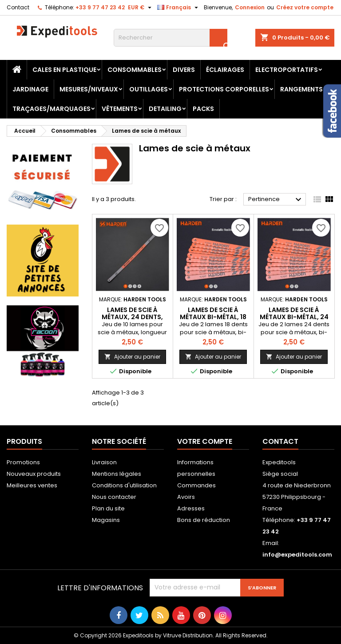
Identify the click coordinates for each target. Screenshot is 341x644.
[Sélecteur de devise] (141, 8)
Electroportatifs (287, 70)
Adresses (191, 508)
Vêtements (120, 109)
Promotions (23, 462)
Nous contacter (114, 497)
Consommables (135, 70)
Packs (203, 109)
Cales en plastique (64, 70)
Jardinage (30, 89)
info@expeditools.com (297, 555)
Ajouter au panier (132, 357)
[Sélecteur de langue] (179, 8)
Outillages (149, 89)
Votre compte (205, 441)
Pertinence (276, 200)
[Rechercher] (170, 38)
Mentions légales (117, 474)
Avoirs (186, 497)
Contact (18, 7)
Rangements (301, 89)
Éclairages (225, 70)
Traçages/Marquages (52, 109)
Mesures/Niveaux (89, 89)
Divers (184, 70)
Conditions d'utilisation (124, 485)
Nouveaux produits (34, 474)
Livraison (104, 462)
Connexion (250, 7)
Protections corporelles (224, 89)
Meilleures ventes (32, 485)
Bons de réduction (204, 520)
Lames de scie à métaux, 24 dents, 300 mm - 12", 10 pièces (132, 317)
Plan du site (108, 508)
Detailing (165, 109)
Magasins (106, 520)
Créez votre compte (305, 7)
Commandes (196, 485)
